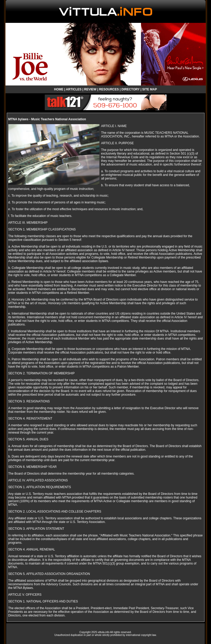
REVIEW (90, 89)
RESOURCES (109, 89)
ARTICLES (74, 89)
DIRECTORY (131, 89)
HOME (59, 89)
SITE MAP (150, 89)
